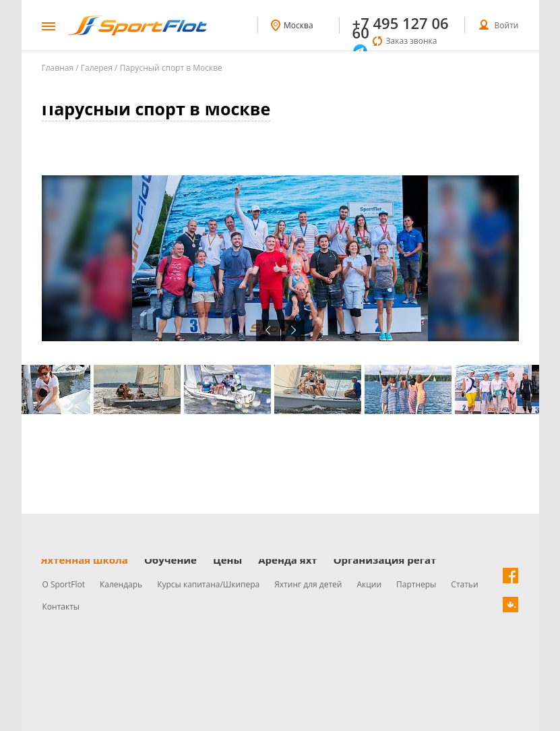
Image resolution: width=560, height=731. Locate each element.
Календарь (121, 584)
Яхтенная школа (85, 560)
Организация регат (385, 560)
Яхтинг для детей (308, 584)
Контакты (61, 607)
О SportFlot (64, 584)
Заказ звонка (412, 41)
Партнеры (416, 584)
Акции (369, 584)
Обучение (170, 560)
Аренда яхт (287, 560)
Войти (507, 25)
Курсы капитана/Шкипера (208, 584)
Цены (227, 560)
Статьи (464, 584)
